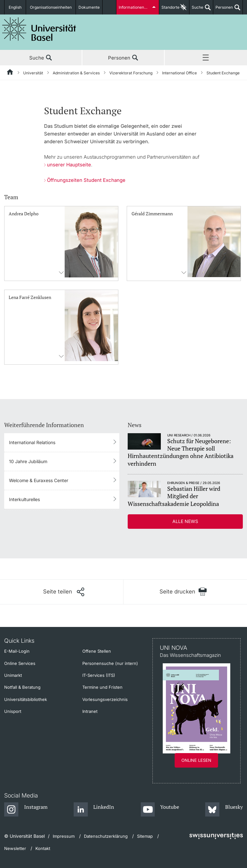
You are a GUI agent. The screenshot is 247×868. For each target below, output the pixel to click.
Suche (196, 10)
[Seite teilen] (64, 592)
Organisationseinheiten (51, 7)
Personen (223, 10)
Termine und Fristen (102, 687)
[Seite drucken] (183, 592)
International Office (179, 73)
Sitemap (145, 836)
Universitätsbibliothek (26, 699)
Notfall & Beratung (22, 687)
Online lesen (196, 760)
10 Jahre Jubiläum (28, 461)
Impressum (64, 836)
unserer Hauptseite (69, 165)
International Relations (32, 442)
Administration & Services (76, 73)
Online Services (20, 663)
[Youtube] (160, 810)
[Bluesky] (224, 810)
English (15, 7)
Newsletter (15, 848)
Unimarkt (13, 675)
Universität (33, 73)
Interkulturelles (24, 499)
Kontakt (43, 848)
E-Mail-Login (17, 651)
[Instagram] (26, 810)
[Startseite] (10, 73)
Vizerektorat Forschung (131, 73)
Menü (206, 58)
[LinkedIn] (94, 810)
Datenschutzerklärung (106, 836)
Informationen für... (136, 7)
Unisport (13, 711)
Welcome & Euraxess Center (39, 480)
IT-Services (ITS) (99, 675)
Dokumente (89, 7)
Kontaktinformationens (61, 273)
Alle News (185, 521)
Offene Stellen (97, 651)
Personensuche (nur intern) (110, 663)
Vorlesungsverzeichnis (105, 699)
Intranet (90, 711)
